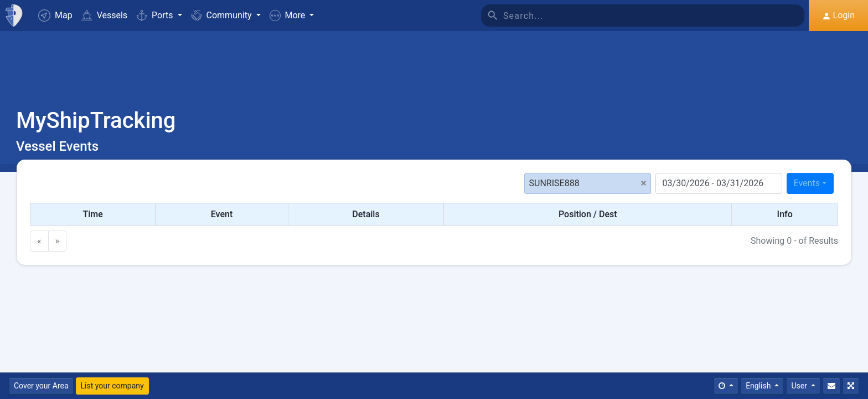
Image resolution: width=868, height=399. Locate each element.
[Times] (726, 386)
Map (55, 16)
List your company (112, 386)
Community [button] (223, 15)
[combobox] (810, 183)
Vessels (104, 15)
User (800, 386)
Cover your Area (41, 386)
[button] (292, 16)
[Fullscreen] (851, 386)
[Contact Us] (831, 386)
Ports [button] (156, 15)
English (759, 386)
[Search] (654, 16)
